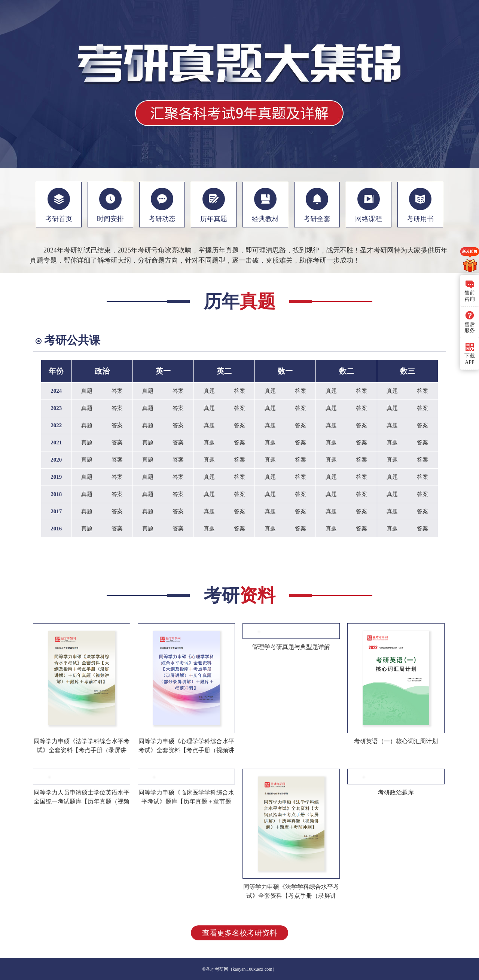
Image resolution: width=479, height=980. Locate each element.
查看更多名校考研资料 (239, 933)
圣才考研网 (377, 250)
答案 (117, 391)
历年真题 (225, 250)
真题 (87, 391)
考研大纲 (118, 260)
